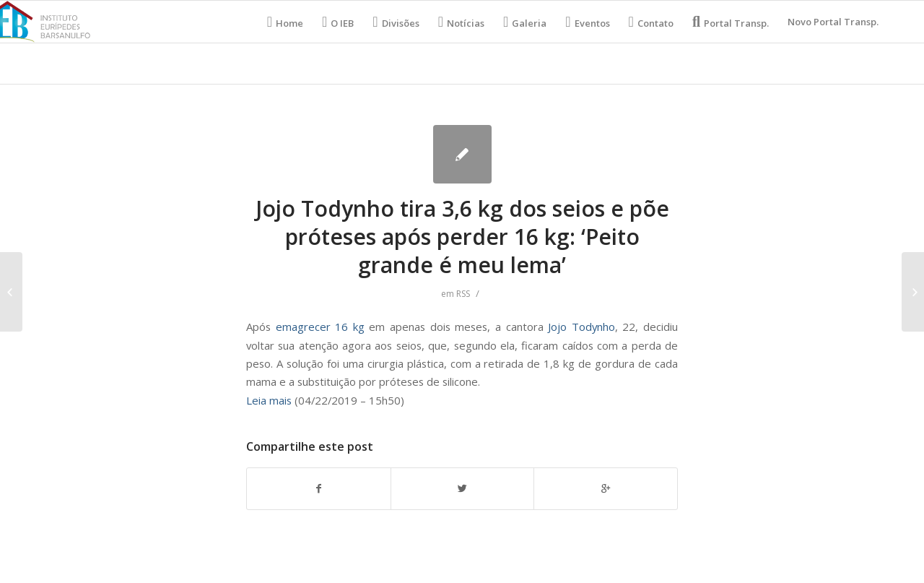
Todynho (593, 327)
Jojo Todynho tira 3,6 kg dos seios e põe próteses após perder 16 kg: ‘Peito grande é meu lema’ (462, 237)
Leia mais (269, 400)
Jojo (560, 327)
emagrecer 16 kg (318, 327)
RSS (463, 294)
